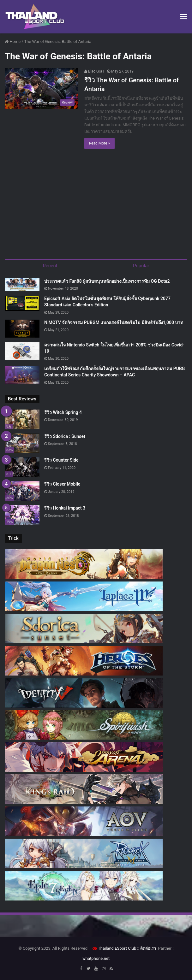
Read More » (99, 143)
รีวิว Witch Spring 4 (63, 412)
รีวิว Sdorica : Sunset (65, 436)
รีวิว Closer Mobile (62, 484)
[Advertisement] (96, 206)
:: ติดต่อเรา (147, 948)
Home (13, 41)
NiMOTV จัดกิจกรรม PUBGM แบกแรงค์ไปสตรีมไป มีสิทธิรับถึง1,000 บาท (114, 322)
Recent (50, 266)
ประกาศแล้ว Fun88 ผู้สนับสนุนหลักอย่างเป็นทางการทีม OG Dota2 (107, 281)
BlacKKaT (94, 71)
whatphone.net (96, 958)
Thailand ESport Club (117, 948)
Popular (141, 266)
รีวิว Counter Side (61, 460)
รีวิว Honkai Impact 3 (65, 508)
